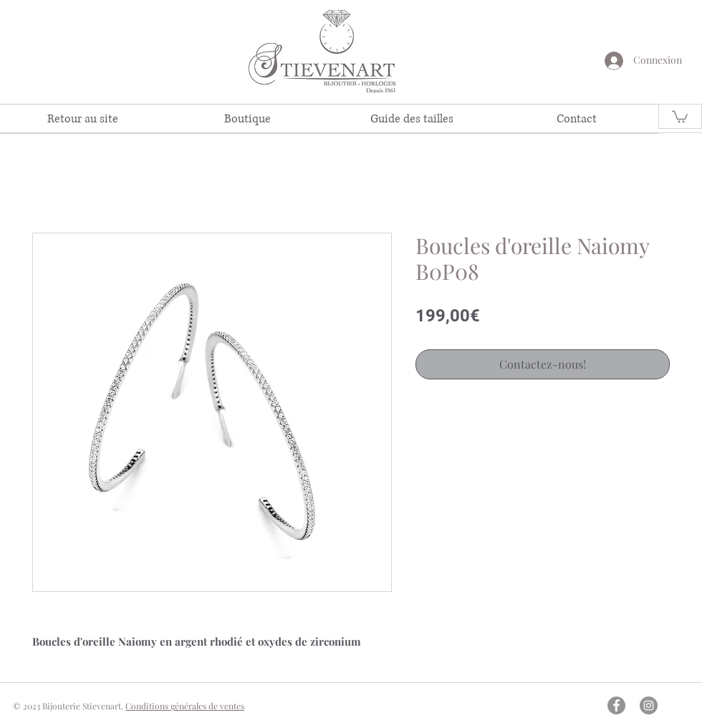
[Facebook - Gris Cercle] (616, 705)
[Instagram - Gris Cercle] (649, 705)
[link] (680, 116)
